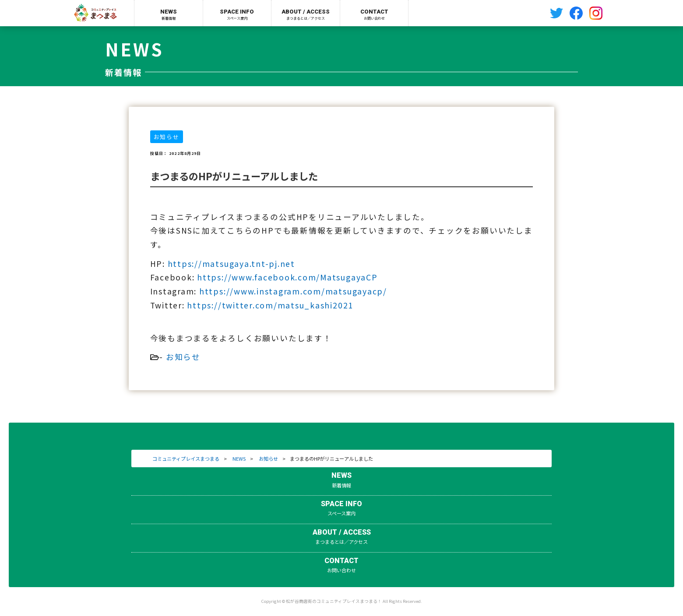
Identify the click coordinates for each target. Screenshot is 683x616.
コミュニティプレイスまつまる (186, 458)
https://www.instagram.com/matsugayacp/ (293, 291)
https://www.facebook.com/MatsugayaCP (287, 277)
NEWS (239, 458)
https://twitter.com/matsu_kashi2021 (270, 305)
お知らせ (183, 357)
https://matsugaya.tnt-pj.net (231, 264)
